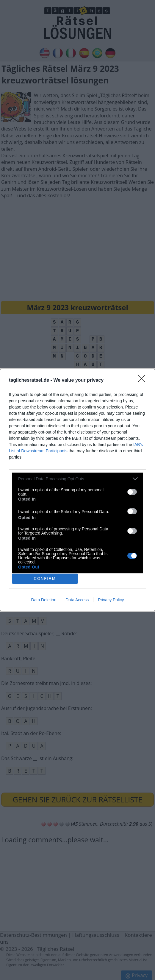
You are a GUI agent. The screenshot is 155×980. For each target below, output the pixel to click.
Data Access (77, 600)
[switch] (132, 492)
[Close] (143, 380)
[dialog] (77, 490)
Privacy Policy (111, 600)
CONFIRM (45, 578)
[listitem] (77, 479)
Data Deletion (44, 600)
